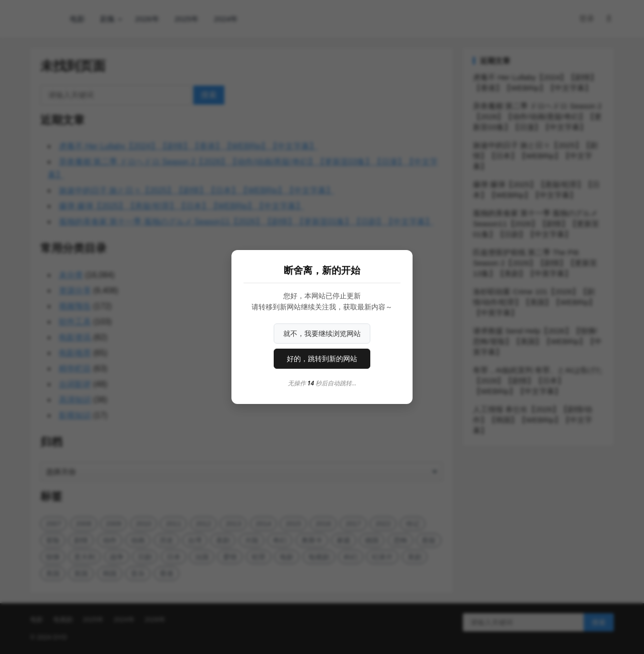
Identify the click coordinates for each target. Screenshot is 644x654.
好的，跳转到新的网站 (322, 359)
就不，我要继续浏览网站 (322, 334)
